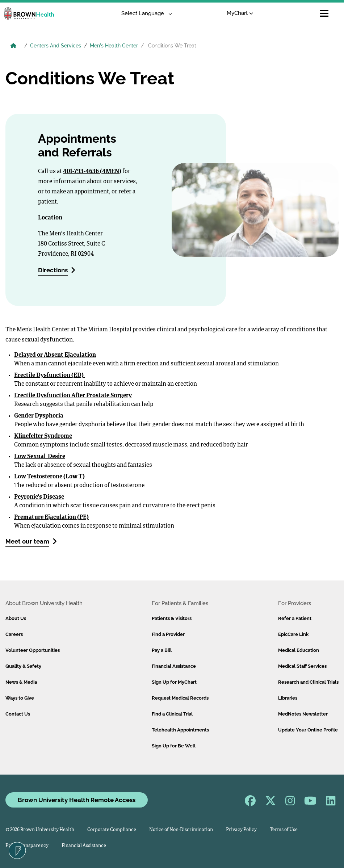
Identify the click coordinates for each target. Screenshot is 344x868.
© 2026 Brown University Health (40, 830)
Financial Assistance (174, 666)
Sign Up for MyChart (174, 682)
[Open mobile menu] (324, 13)
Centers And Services (56, 46)
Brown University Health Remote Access (77, 800)
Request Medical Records (180, 698)
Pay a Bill (162, 650)
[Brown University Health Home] (13, 46)
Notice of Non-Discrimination (181, 830)
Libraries (288, 698)
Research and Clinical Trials (308, 682)
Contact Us (18, 714)
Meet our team (31, 541)
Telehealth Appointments (180, 730)
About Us (16, 618)
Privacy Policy (241, 830)
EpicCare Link (293, 634)
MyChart (240, 13)
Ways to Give (20, 698)
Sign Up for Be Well (174, 746)
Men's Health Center (114, 46)
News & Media (21, 682)
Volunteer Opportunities (33, 650)
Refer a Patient (295, 618)
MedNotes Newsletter (303, 714)
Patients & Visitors (172, 618)
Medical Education (299, 650)
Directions (57, 270)
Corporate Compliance (112, 830)
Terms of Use (284, 830)
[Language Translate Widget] (144, 14)
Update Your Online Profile (308, 730)
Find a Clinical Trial (172, 714)
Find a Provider (168, 634)
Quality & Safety (23, 666)
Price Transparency (27, 846)
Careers (14, 634)
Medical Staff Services (302, 666)
